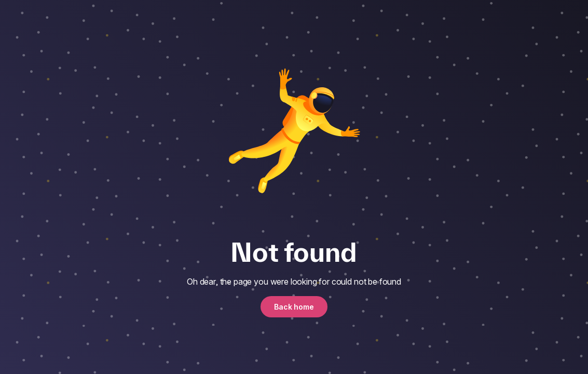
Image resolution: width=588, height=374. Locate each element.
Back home (294, 307)
